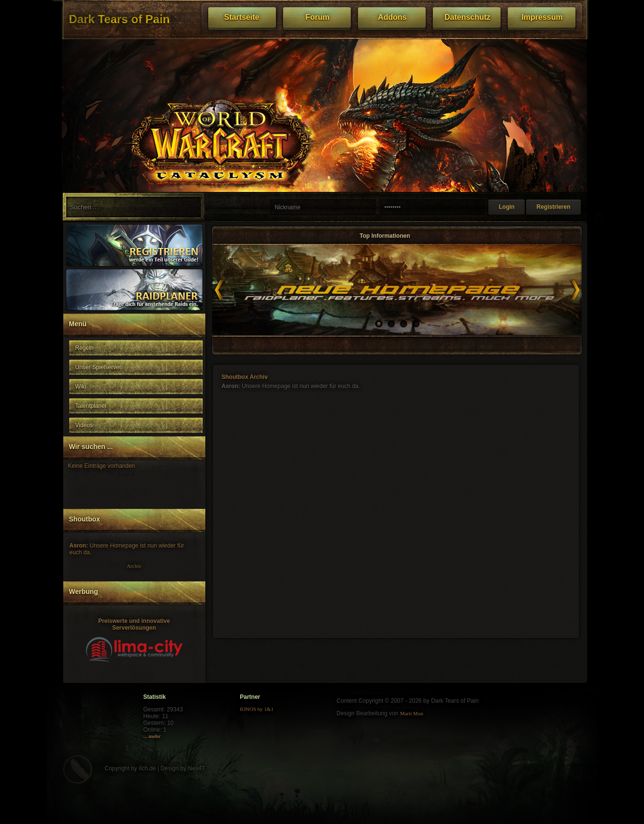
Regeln (85, 348)
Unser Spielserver (98, 367)
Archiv (134, 566)
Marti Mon (412, 713)
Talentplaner (91, 406)
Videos (84, 425)
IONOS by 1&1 (257, 709)
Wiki (81, 387)
